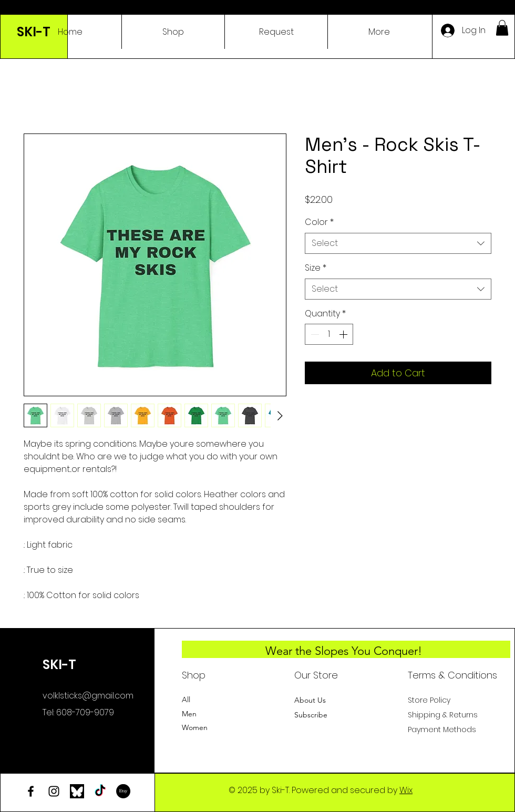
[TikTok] (100, 791)
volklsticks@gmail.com (88, 696)
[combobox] (398, 243)
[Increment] (344, 334)
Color (319, 222)
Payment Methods (443, 729)
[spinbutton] (329, 334)
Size (316, 268)
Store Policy (429, 700)
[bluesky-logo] (77, 791)
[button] (502, 28)
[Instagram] (54, 791)
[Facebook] (31, 791)
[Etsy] (123, 791)
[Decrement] (314, 334)
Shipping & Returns (443, 715)
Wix (406, 790)
